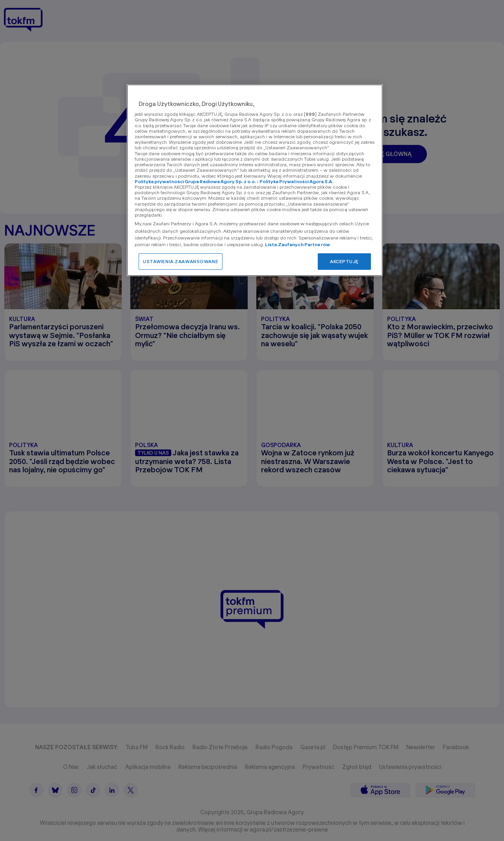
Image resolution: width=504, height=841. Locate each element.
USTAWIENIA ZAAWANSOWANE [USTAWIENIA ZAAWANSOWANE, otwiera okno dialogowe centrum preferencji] (181, 261)
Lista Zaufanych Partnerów (297, 244)
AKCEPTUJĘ (344, 261)
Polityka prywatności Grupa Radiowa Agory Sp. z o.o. (195, 181)
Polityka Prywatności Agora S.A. (296, 181)
